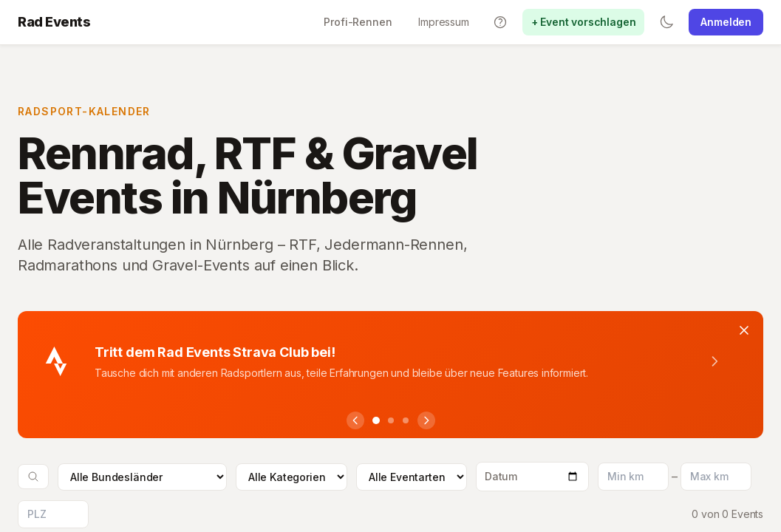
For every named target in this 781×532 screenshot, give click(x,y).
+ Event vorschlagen (584, 22)
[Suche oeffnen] (33, 477)
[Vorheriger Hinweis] (355, 420)
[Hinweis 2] (391, 420)
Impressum (443, 22)
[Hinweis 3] (406, 420)
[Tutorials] (500, 22)
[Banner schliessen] (744, 330)
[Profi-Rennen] (358, 22)
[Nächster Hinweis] (426, 420)
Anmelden (726, 22)
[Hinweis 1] (376, 420)
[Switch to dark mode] (666, 22)
